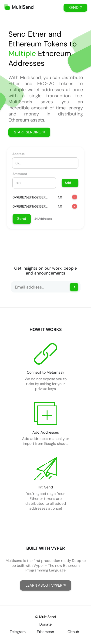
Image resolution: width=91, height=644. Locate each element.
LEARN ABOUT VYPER (46, 585)
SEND (75, 7)
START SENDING (29, 132)
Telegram (18, 632)
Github (73, 632)
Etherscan (45, 632)
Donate (45, 624)
